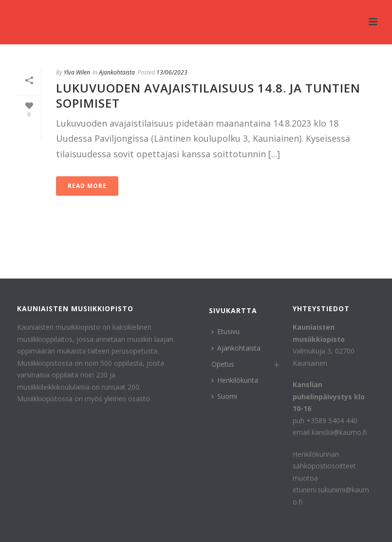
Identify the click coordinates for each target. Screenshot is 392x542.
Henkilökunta (235, 380)
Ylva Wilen (77, 72)
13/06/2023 (172, 72)
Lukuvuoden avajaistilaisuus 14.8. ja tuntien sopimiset (208, 95)
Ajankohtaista (117, 72)
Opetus (223, 364)
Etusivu (225, 331)
